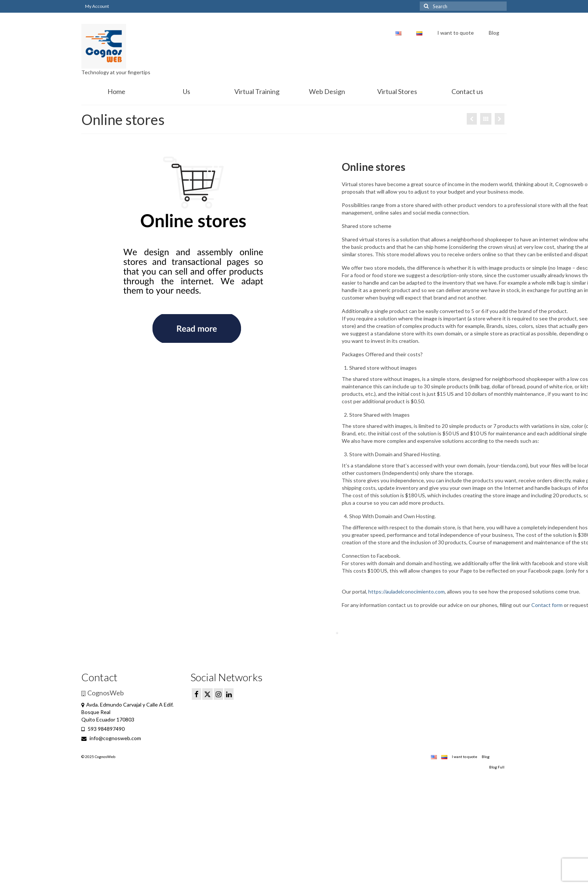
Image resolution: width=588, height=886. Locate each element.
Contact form (547, 605)
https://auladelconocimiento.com (406, 591)
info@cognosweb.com (111, 738)
